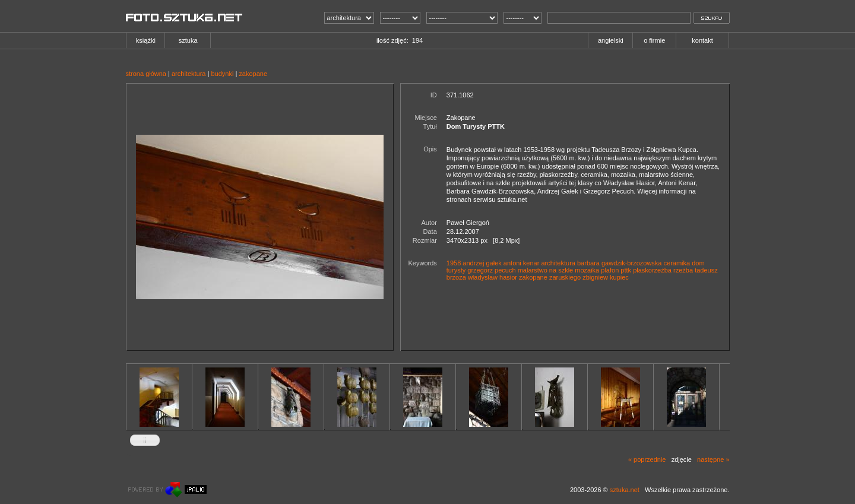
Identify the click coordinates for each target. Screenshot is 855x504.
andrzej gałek (482, 263)
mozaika (587, 270)
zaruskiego (565, 277)
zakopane (253, 74)
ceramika (677, 263)
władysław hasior (493, 277)
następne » (713, 459)
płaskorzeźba (652, 270)
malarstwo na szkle (546, 270)
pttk (626, 270)
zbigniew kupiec (606, 277)
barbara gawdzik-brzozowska (619, 263)
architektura (189, 74)
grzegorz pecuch (491, 270)
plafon (610, 270)
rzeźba (683, 270)
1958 (454, 263)
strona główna (146, 74)
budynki (222, 74)
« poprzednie (647, 459)
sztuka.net (625, 490)
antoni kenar (522, 263)
